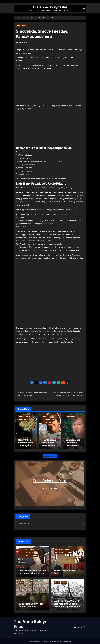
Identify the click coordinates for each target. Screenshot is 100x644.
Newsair (56, 641)
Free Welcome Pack (50, 480)
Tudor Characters (25, 416)
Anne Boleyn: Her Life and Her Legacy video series (32, 571)
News (21, 582)
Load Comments (50, 456)
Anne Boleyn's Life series (28, 555)
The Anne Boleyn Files (50, 7)
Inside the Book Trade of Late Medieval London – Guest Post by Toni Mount (67, 603)
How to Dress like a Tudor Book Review (49, 443)
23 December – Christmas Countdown (74, 443)
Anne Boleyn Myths (26, 552)
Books (45, 416)
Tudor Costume (48, 419)
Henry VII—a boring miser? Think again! (25, 443)
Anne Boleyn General (27, 549)
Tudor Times (21, 25)
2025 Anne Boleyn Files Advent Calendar (31, 605)
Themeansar (67, 641)
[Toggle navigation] (17, 8)
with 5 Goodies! (50, 488)
